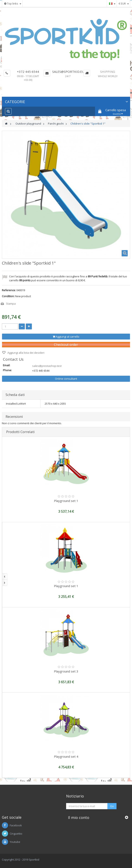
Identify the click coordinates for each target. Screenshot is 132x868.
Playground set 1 (66, 501)
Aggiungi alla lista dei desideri (26, 353)
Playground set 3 (66, 671)
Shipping (108, 72)
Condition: (8, 296)
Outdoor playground (28, 124)
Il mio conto (79, 817)
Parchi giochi (56, 124)
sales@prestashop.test (47, 366)
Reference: (9, 290)
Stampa (11, 304)
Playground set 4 (66, 756)
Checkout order (66, 345)
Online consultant (66, 379)
